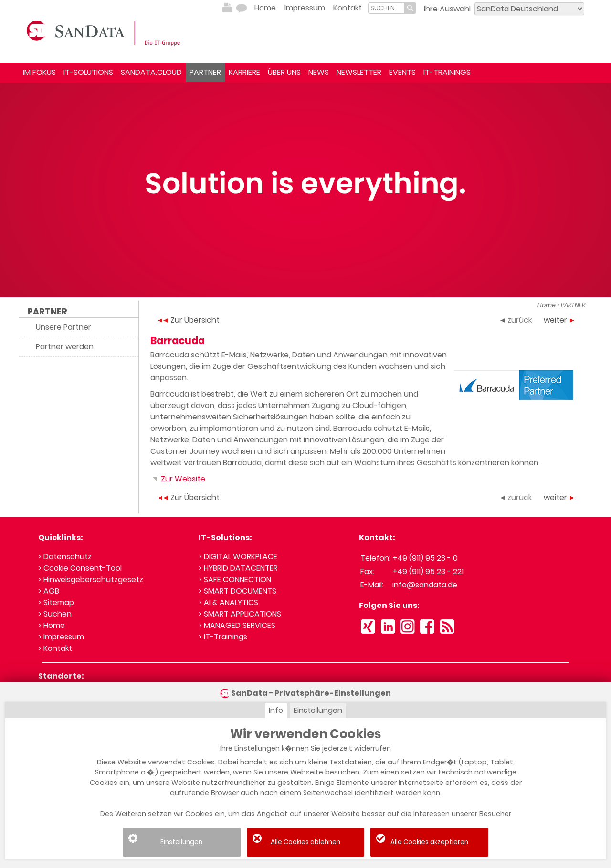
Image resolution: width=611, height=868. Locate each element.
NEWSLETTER (359, 72)
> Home (52, 625)
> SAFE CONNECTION (235, 580)
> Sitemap (56, 602)
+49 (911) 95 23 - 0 (425, 558)
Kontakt (348, 8)
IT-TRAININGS (447, 72)
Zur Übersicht (189, 320)
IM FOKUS (39, 72)
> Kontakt (55, 648)
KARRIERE (244, 72)
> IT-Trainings (223, 637)
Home (265, 8)
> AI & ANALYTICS (228, 602)
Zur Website (178, 479)
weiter (559, 320)
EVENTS (402, 72)
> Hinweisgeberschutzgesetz (91, 580)
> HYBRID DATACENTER (238, 568)
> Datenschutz (65, 557)
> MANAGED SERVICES (237, 625)
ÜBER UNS (284, 72)
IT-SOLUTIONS (88, 72)
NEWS (319, 72)
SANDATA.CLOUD (151, 72)
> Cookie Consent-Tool (80, 568)
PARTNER (205, 72)
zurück (516, 320)
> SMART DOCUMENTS (237, 591)
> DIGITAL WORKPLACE (238, 557)
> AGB (49, 591)
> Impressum (61, 637)
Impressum (305, 8)
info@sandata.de (425, 585)
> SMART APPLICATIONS (240, 614)
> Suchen (55, 614)
